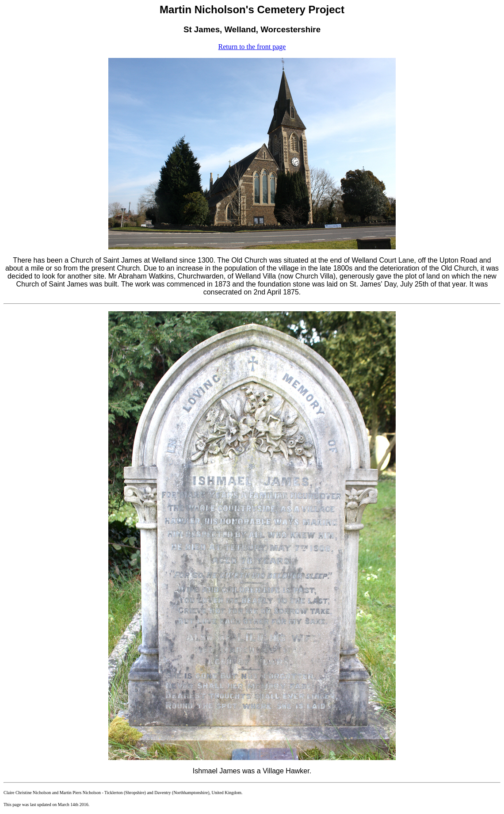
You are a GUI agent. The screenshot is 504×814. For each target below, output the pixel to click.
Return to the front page (252, 47)
